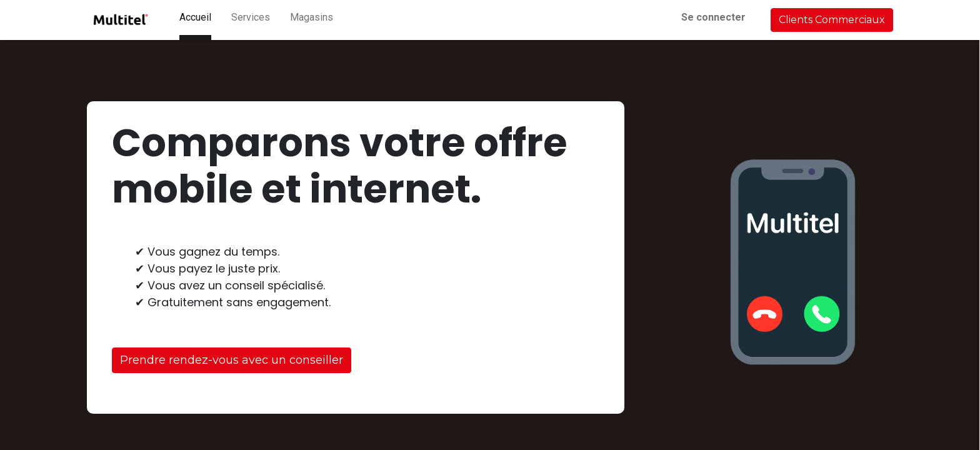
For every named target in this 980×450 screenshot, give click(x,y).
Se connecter (713, 17)
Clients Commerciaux (832, 20)
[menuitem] (195, 20)
